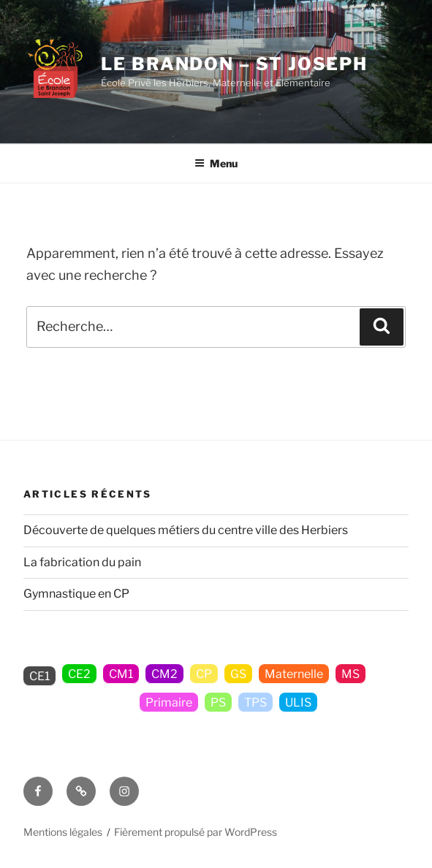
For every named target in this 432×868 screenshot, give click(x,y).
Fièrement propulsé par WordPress (196, 832)
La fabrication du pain (82, 562)
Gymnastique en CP (76, 594)
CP (204, 674)
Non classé (98, 703)
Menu (216, 163)
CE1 (39, 676)
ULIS (298, 703)
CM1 (121, 674)
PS (218, 703)
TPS (255, 703)
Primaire (169, 703)
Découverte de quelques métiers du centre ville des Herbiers (186, 530)
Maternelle (294, 674)
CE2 (79, 674)
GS (238, 674)
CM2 (164, 674)
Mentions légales (63, 832)
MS (350, 674)
